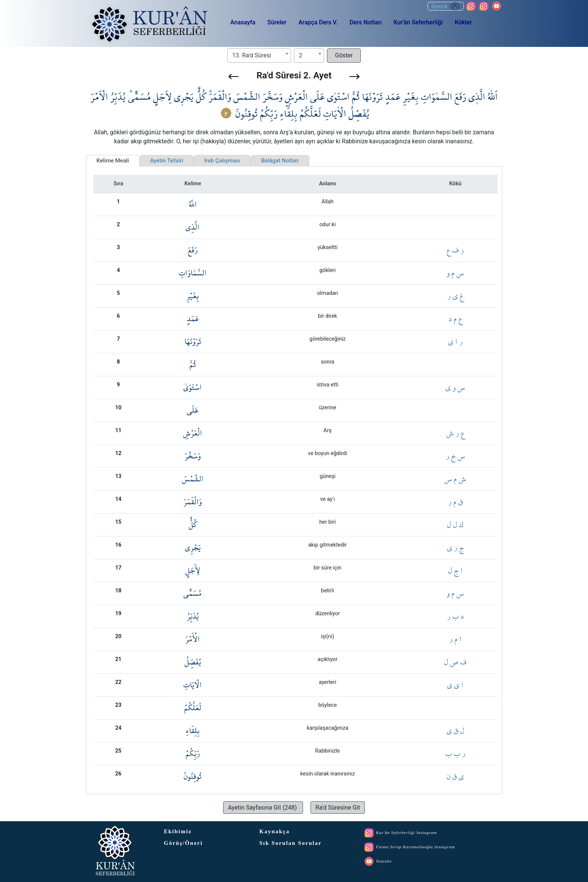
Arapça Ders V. (318, 22)
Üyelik (446, 6)
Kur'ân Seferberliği (418, 22)
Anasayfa (243, 22)
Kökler (463, 22)
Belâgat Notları (280, 161)
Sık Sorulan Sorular (291, 843)
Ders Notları (365, 22)
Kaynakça (275, 831)
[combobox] (259, 56)
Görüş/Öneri (183, 843)
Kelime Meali (113, 161)
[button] (233, 77)
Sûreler (277, 22)
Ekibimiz (178, 831)
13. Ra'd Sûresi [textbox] (252, 55)
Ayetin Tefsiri (166, 161)
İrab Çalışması (222, 161)
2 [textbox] (301, 55)
